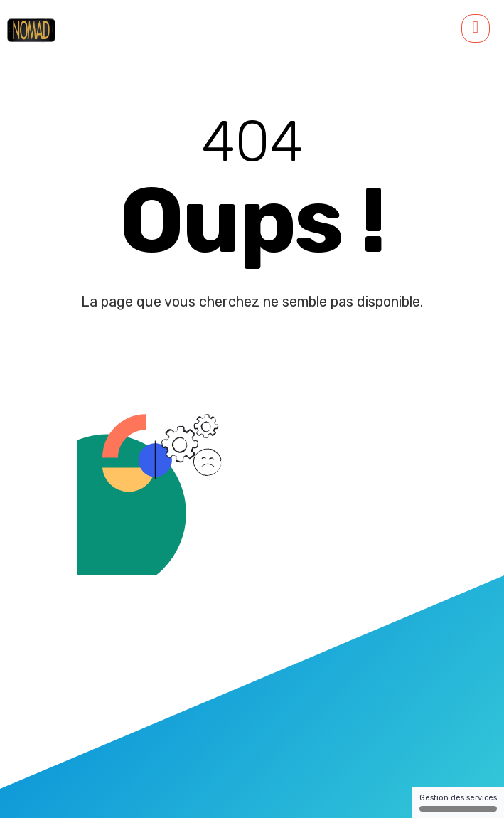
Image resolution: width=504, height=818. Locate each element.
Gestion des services (458, 802)
